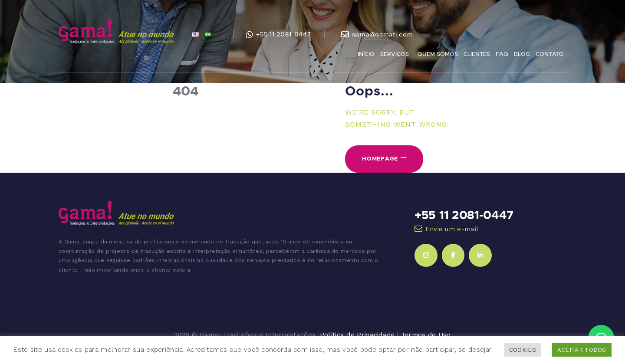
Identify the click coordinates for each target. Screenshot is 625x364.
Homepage (380, 158)
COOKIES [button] (523, 350)
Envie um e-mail (452, 229)
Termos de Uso (426, 335)
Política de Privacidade (357, 335)
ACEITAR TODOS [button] (582, 350)
